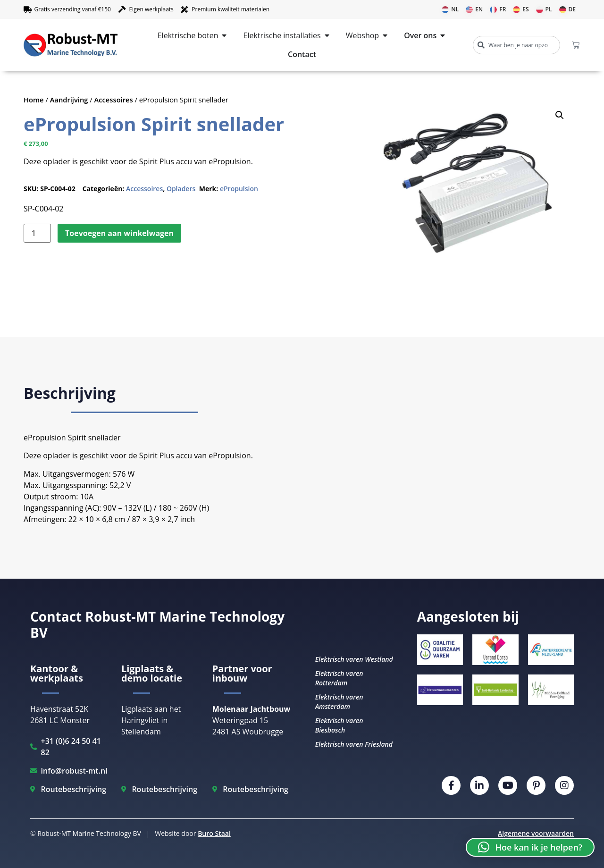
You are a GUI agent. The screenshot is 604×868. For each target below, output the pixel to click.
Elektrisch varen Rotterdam (339, 678)
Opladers (181, 189)
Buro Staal (214, 833)
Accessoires (114, 100)
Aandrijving (69, 100)
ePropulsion (239, 189)
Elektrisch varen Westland (354, 659)
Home (34, 100)
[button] (560, 115)
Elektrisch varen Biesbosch (339, 725)
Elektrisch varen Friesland (354, 744)
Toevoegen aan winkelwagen (119, 233)
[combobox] (516, 45)
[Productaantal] (37, 233)
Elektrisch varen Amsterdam (339, 702)
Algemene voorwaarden (536, 833)
